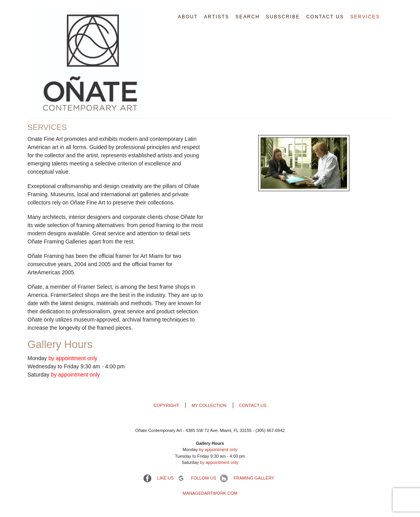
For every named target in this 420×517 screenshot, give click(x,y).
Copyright (166, 405)
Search (248, 17)
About (188, 17)
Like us (165, 478)
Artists (216, 17)
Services (365, 17)
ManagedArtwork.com (210, 493)
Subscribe (283, 17)
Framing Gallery (253, 478)
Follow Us (203, 478)
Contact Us (325, 17)
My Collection (209, 405)
